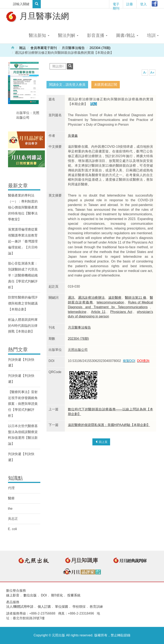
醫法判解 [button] (68, 35)
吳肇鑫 (73, 136)
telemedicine (77, 312)
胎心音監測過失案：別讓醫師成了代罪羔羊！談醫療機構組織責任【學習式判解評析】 (23, 275)
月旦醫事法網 (37, 16)
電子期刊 (116, 5)
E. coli (13, 529)
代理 (11, 488)
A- (145, 73)
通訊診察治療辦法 (91, 298)
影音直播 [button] (97, 35)
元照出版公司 (78, 350)
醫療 (11, 498)
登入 (143, 4)
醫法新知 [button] (39, 35)
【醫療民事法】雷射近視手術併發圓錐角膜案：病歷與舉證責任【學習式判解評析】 (23, 404)
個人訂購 (44, 607)
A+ (152, 73)
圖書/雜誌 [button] (127, 35)
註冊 (130, 4)
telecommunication (110, 302)
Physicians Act (121, 312)
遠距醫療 (115, 298)
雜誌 (22, 48)
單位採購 (62, 607)
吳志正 (13, 519)
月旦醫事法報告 (73, 48)
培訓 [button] (153, 35)
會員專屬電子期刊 (44, 48)
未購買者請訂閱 (106, 85)
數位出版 (30, 595)
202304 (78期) (100, 48)
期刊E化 (57, 595)
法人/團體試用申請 (20, 607)
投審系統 (74, 595)
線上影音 (13, 595)
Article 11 (98, 312)
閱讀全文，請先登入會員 (67, 85)
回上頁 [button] (101, 442)
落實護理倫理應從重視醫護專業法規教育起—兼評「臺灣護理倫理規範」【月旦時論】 (23, 241)
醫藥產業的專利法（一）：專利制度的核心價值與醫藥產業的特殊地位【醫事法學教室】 (23, 207)
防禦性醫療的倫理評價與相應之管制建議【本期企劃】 (23, 303)
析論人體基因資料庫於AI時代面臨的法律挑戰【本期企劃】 (23, 326)
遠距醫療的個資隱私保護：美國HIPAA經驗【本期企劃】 (109, 425)
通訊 (71, 298)
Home (13, 47)
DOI (44, 595)
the (10, 509)
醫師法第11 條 (136, 298)
